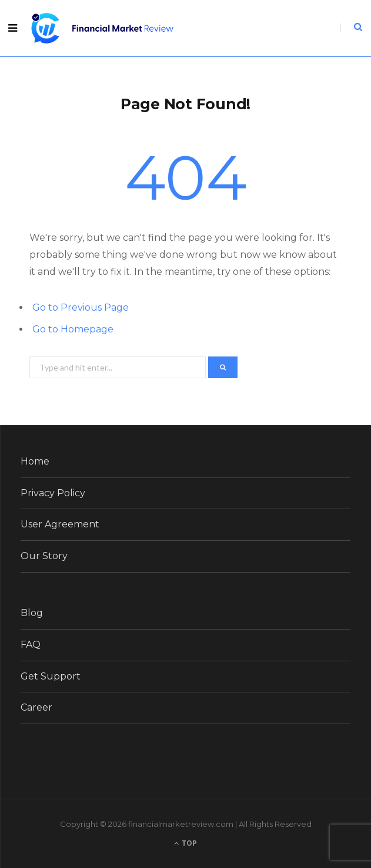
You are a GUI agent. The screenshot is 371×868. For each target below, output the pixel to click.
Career (36, 707)
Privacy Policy (53, 493)
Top (186, 843)
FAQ (31, 645)
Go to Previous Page (81, 307)
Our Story (44, 556)
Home (35, 461)
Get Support (51, 676)
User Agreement (60, 524)
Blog (32, 613)
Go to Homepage (73, 329)
